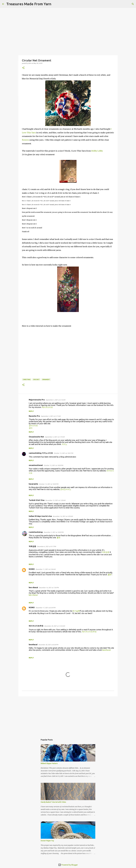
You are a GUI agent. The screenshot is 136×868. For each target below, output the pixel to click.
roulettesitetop (36, 532)
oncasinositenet (36, 465)
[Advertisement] (68, 716)
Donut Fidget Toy (47, 841)
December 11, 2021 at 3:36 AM (46, 569)
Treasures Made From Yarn (29, 4)
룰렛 (59, 538)
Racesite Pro (34, 416)
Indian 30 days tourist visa (40, 516)
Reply (31, 411)
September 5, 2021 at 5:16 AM (55, 400)
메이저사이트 (47, 407)
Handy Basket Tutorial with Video (53, 802)
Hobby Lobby (97, 151)
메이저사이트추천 (89, 632)
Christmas (27, 379)
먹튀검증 (106, 552)
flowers (25, 140)
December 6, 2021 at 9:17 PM (46, 546)
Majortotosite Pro (37, 400)
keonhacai (106, 650)
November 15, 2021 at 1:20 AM (55, 500)
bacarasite (33, 484)
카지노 (64, 444)
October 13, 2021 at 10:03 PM (53, 465)
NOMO (32, 569)
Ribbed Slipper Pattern (49, 763)
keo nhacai (33, 595)
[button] (23, 68)
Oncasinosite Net (36, 437)
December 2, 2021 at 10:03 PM (54, 532)
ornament (46, 379)
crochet (36, 379)
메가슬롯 (76, 611)
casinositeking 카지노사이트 (41, 453)
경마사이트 (33, 426)
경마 (31, 428)
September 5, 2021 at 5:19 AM (55, 437)
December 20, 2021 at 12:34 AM (55, 626)
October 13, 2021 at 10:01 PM (63, 453)
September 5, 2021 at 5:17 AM (51, 416)
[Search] (54, 4)
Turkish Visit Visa (37, 500)
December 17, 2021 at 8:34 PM (45, 608)
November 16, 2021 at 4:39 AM (63, 516)
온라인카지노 (66, 489)
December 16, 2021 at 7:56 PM (49, 588)
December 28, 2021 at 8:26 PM (48, 645)
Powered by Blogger (68, 865)
